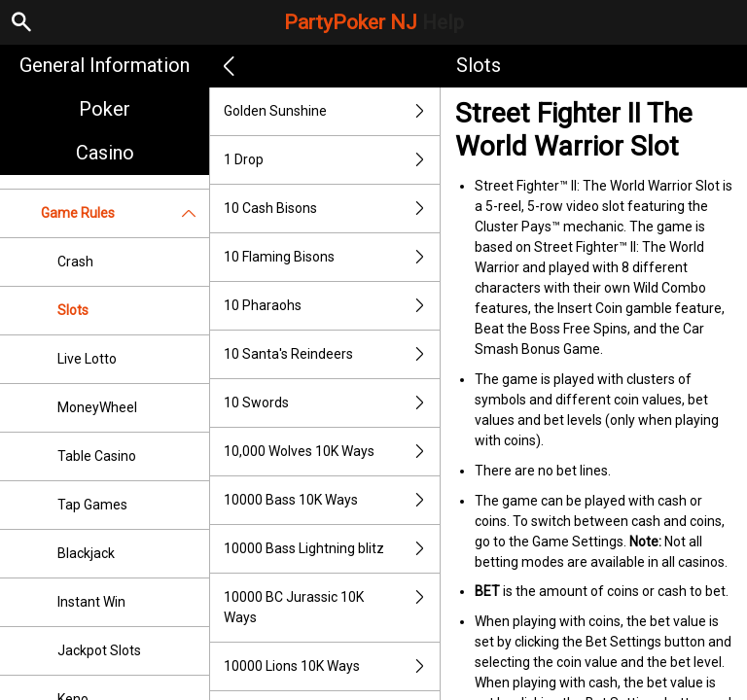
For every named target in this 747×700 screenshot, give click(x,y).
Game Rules (125, 213)
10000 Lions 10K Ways (332, 666)
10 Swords (332, 403)
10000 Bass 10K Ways (332, 500)
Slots (73, 310)
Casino (105, 153)
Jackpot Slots (99, 650)
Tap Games (92, 505)
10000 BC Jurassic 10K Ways (332, 608)
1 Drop (332, 160)
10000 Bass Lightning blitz (332, 549)
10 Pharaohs (332, 306)
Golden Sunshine (332, 111)
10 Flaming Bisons (332, 257)
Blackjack (86, 553)
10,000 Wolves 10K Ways (332, 452)
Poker (105, 109)
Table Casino (97, 456)
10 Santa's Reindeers (332, 354)
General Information (105, 65)
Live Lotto (87, 359)
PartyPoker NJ (374, 22)
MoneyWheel (97, 407)
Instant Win (91, 602)
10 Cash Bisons (332, 209)
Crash (75, 262)
